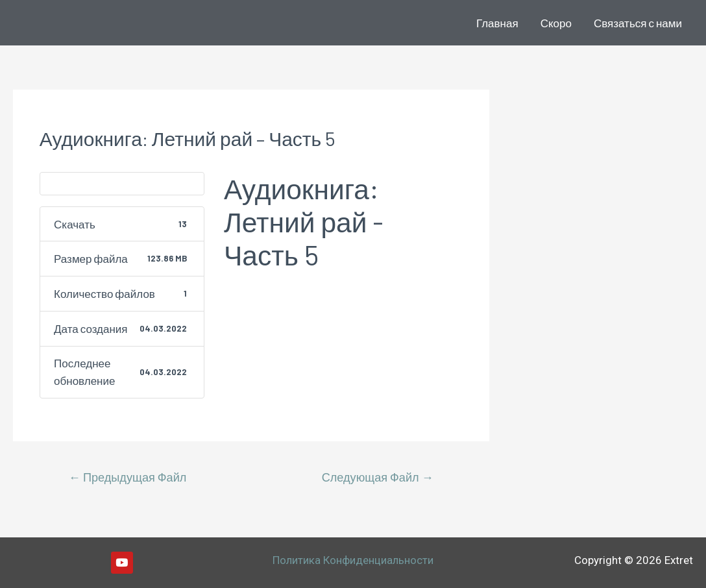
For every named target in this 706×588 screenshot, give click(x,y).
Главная (497, 23)
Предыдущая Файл (128, 477)
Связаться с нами (638, 23)
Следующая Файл (378, 477)
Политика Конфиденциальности (353, 560)
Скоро (556, 23)
